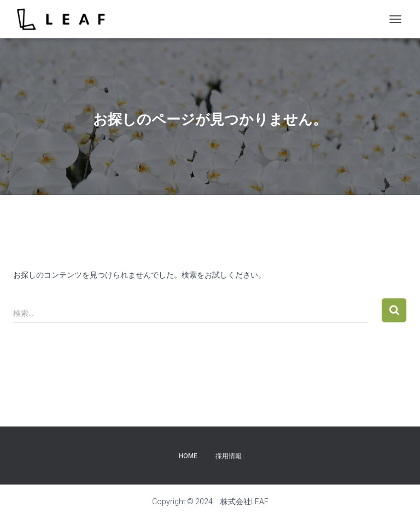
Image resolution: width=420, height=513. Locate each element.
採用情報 (229, 456)
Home (188, 456)
